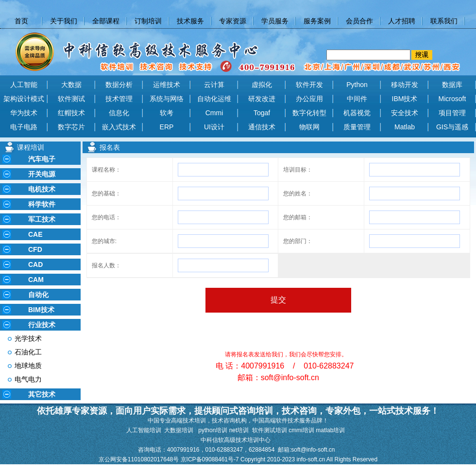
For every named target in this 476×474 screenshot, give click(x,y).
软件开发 (309, 85)
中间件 (357, 99)
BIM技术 (41, 310)
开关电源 (42, 174)
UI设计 (214, 127)
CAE (35, 234)
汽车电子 (42, 159)
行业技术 (42, 325)
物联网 (309, 127)
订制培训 (148, 21)
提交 (278, 300)
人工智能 (24, 85)
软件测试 (71, 99)
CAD (35, 264)
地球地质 (28, 366)
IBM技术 (405, 99)
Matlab (405, 127)
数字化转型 (309, 113)
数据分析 (119, 85)
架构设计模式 (24, 99)
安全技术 (405, 113)
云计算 (214, 85)
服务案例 (317, 21)
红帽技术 (71, 113)
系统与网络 (167, 99)
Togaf (262, 113)
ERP (167, 127)
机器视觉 (357, 113)
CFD (35, 249)
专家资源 (233, 21)
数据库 (452, 85)
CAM (36, 280)
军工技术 (42, 219)
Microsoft (452, 99)
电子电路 (24, 127)
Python (357, 85)
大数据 (71, 85)
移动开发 (405, 85)
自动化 (38, 295)
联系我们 (444, 21)
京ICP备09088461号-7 (211, 459)
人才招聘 (402, 21)
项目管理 (452, 113)
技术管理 (119, 99)
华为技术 (24, 113)
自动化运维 (214, 99)
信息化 (119, 113)
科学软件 (42, 204)
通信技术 (262, 127)
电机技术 (42, 189)
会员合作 (359, 21)
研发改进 (262, 99)
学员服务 (275, 21)
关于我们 (64, 21)
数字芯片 (71, 127)
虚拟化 (262, 85)
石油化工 (28, 352)
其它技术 (42, 394)
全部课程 (106, 21)
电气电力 (28, 379)
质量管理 (357, 127)
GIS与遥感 (452, 127)
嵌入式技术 (119, 127)
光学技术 (28, 338)
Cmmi (214, 113)
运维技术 (167, 85)
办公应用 (309, 99)
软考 (167, 113)
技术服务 (190, 21)
